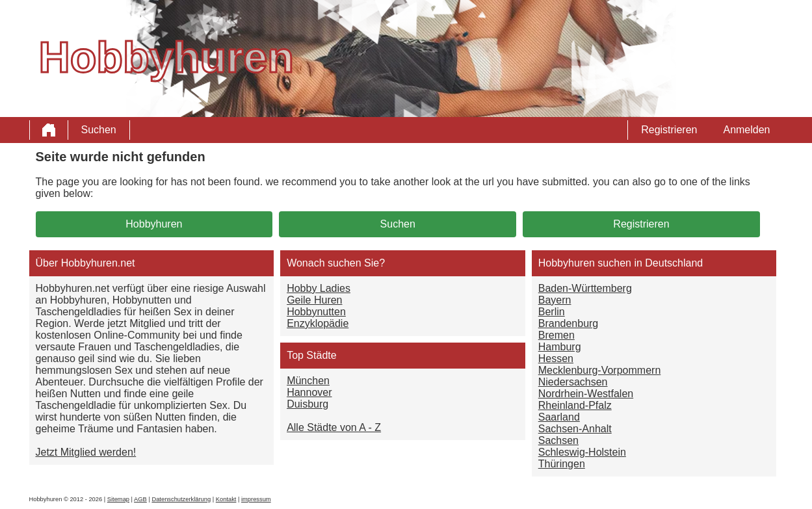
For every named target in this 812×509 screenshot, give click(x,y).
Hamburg (560, 347)
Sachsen (558, 440)
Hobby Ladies (319, 288)
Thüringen (562, 464)
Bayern (555, 300)
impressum (256, 499)
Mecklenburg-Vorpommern (600, 370)
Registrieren (669, 130)
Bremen (557, 335)
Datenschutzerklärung (181, 499)
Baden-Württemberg (585, 288)
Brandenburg (569, 323)
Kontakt (226, 499)
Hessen (556, 359)
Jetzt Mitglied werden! (86, 452)
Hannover (309, 392)
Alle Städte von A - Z (334, 427)
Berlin (552, 312)
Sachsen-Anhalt (575, 429)
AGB (140, 499)
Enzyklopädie (318, 323)
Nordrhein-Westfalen (586, 394)
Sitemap (118, 499)
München (308, 381)
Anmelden (746, 130)
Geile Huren (314, 300)
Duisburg (308, 404)
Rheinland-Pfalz (575, 405)
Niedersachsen (573, 382)
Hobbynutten (316, 312)
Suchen (99, 130)
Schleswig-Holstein (582, 452)
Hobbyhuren (154, 224)
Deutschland (674, 263)
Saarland (559, 417)
